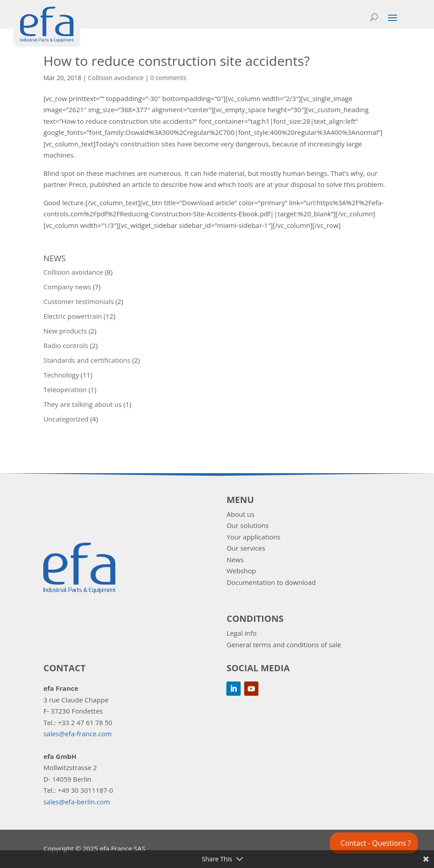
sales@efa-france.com (77, 734)
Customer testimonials (78, 301)
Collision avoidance (116, 78)
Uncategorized (66, 419)
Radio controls (66, 345)
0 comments (168, 78)
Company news (67, 287)
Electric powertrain (72, 316)
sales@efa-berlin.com (76, 802)
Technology (61, 375)
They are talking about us (82, 404)
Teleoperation (65, 389)
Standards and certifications (87, 360)
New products (65, 331)
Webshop (241, 571)
